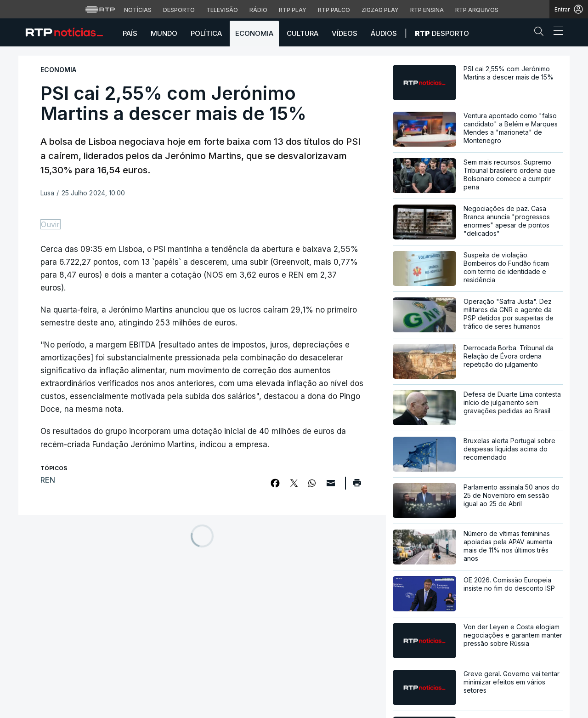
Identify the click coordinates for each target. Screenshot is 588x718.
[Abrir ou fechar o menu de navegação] (555, 32)
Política (206, 33)
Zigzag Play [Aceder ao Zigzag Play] (380, 10)
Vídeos (345, 33)
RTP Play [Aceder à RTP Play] (293, 10)
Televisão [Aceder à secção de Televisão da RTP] (222, 10)
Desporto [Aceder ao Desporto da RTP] (179, 10)
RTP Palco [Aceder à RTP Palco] (334, 10)
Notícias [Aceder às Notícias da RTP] (138, 10)
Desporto (442, 33)
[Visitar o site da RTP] (100, 9)
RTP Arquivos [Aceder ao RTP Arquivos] (477, 10)
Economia (254, 33)
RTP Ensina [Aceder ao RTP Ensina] (427, 10)
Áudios (384, 33)
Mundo (164, 33)
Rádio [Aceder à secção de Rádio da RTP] (258, 10)
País (130, 33)
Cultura (302, 33)
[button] (541, 33)
